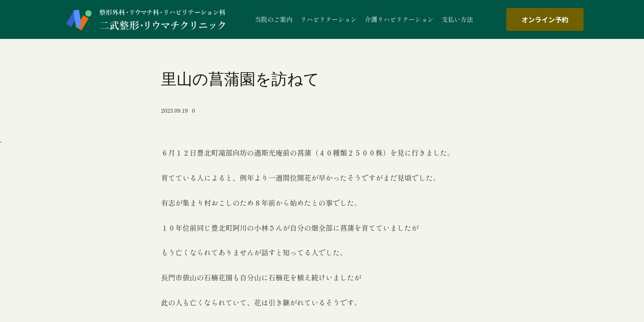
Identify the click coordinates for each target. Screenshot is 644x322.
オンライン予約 (545, 19)
